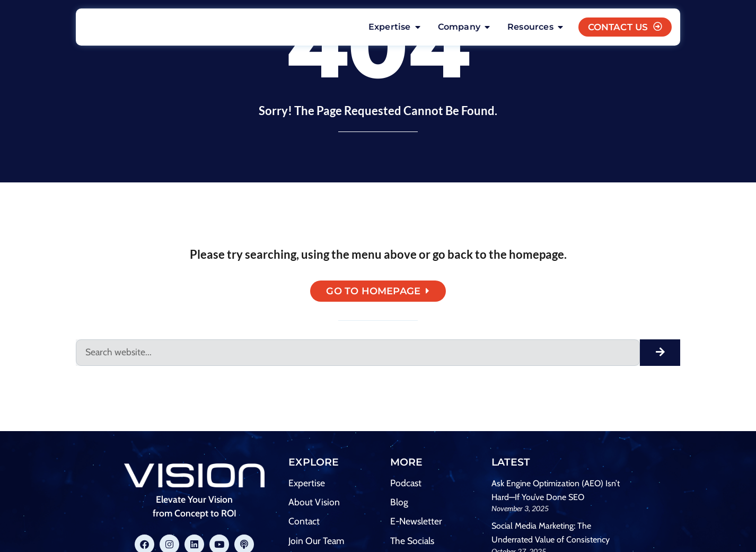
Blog (399, 504)
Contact (304, 523)
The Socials (412, 543)
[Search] (660, 355)
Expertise (307, 485)
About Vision (314, 504)
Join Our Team (316, 543)
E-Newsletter (416, 523)
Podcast (406, 485)
